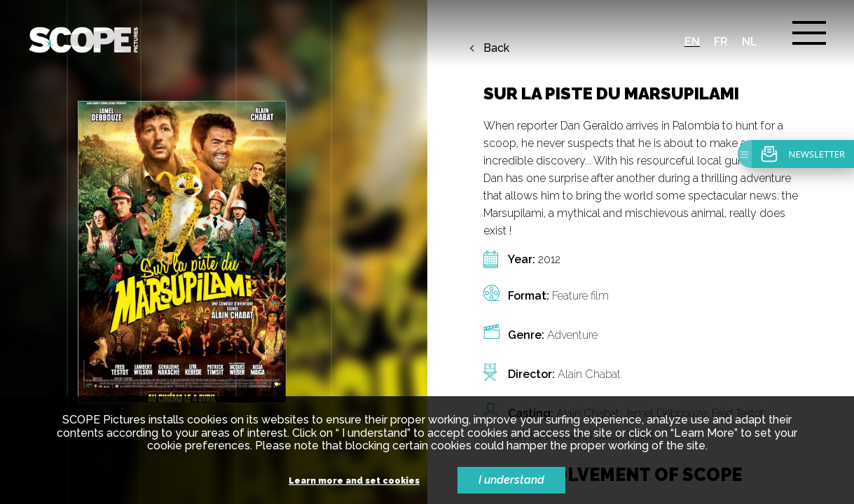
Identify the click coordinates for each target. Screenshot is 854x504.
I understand (511, 480)
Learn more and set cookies (354, 481)
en (692, 42)
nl (750, 42)
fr (721, 42)
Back (496, 48)
